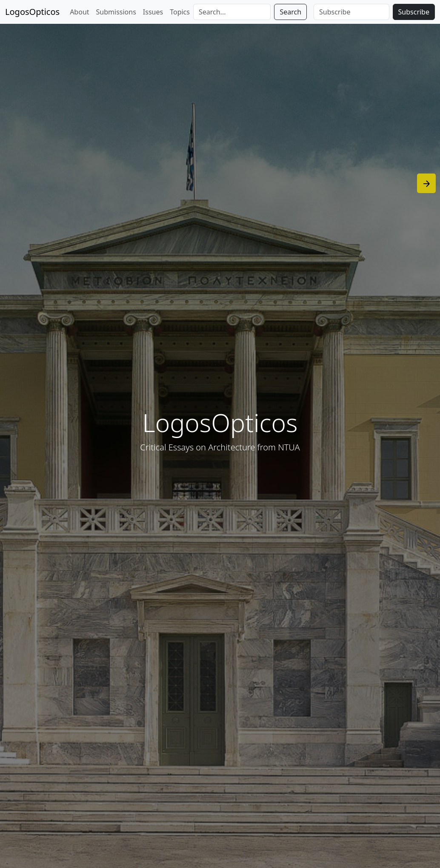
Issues (153, 12)
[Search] (232, 12)
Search (290, 12)
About (79, 12)
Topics (180, 12)
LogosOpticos (32, 12)
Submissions (116, 12)
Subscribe (414, 12)
